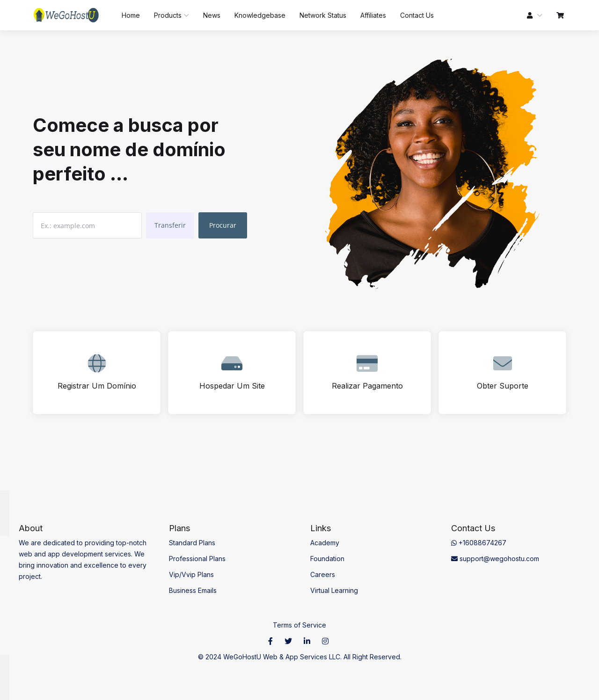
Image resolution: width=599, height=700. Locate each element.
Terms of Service (299, 625)
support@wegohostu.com (495, 559)
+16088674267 (479, 543)
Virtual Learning (334, 590)
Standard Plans (192, 543)
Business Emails (193, 590)
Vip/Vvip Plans (191, 574)
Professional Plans (197, 559)
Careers (323, 574)
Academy (325, 543)
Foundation (327, 559)
